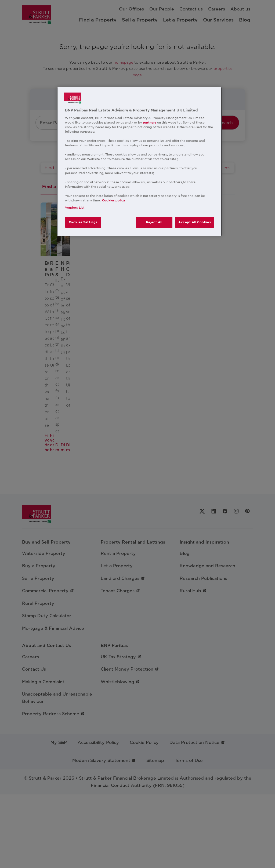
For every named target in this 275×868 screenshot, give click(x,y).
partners (150, 122)
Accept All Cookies (195, 222)
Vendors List (75, 208)
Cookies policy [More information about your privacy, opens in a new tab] (114, 200)
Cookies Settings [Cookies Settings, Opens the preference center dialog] (83, 222)
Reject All (154, 222)
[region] (139, 162)
